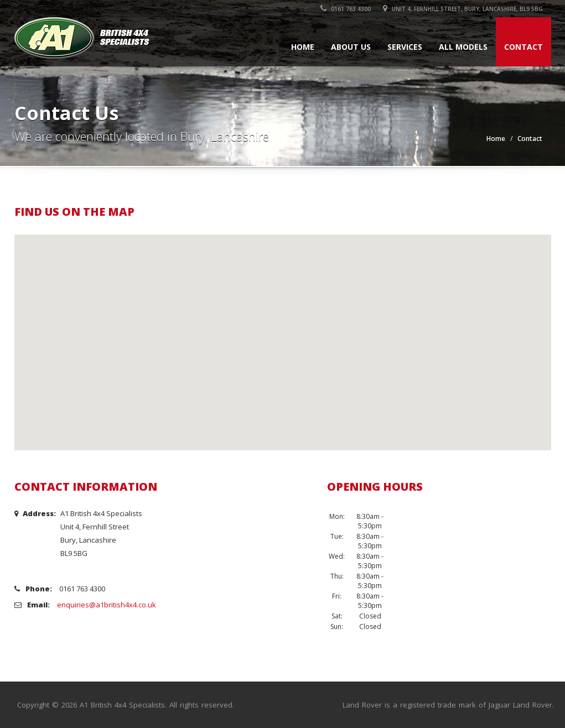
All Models (463, 47)
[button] (283, 332)
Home (303, 47)
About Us (351, 47)
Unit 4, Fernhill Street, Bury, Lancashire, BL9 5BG (463, 9)
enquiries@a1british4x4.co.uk (107, 605)
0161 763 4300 (346, 9)
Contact (523, 47)
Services (405, 47)
